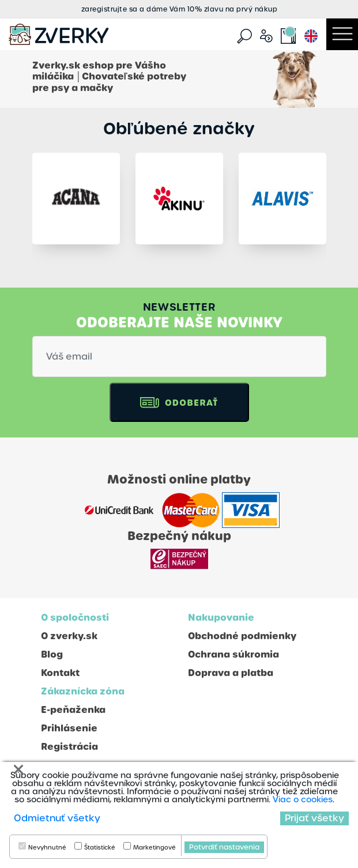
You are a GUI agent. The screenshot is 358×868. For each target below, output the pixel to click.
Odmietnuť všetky (57, 818)
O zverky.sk (69, 636)
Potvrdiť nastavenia (224, 847)
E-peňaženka (73, 710)
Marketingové (154, 848)
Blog (52, 654)
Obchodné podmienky (242, 636)
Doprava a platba (231, 673)
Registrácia (69, 747)
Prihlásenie (69, 728)
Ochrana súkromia (233, 654)
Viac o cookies (303, 799)
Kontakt (60, 673)
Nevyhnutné (47, 848)
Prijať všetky (314, 818)
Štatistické (100, 848)
